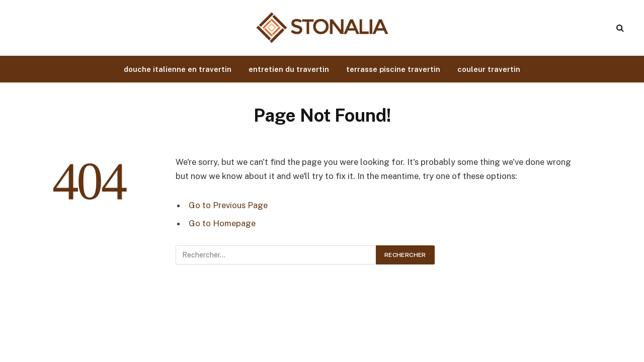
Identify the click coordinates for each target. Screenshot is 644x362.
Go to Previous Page (228, 205)
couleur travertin (489, 69)
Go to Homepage (222, 223)
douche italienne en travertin (178, 69)
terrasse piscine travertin (393, 69)
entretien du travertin (289, 69)
